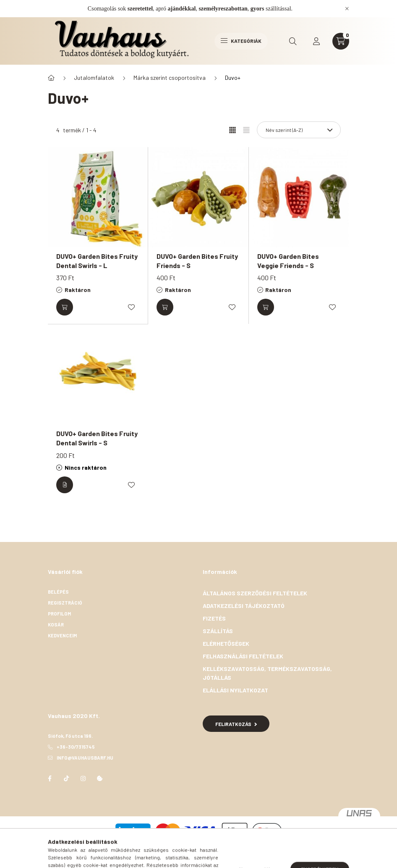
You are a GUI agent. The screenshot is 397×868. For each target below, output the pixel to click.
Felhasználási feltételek (243, 656)
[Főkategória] (51, 78)
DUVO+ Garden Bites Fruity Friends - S (197, 261)
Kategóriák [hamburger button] (241, 41)
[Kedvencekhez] (131, 307)
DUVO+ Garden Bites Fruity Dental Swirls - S (97, 438)
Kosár (56, 625)
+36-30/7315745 (76, 747)
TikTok (66, 779)
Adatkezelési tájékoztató (244, 606)
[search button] (293, 41)
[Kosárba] (65, 307)
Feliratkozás (236, 724)
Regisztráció (65, 603)
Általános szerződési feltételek (255, 593)
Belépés (58, 592)
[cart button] (341, 41)
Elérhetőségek (226, 643)
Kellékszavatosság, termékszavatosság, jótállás (267, 673)
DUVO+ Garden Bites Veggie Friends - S (288, 261)
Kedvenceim (63, 635)
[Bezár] (347, 8)
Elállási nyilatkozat (235, 690)
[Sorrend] (299, 130)
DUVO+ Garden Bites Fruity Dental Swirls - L (97, 261)
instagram (83, 779)
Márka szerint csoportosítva (170, 78)
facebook (50, 779)
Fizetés (214, 618)
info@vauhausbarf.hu (85, 758)
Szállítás (218, 631)
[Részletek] (65, 485)
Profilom (59, 614)
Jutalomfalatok (94, 78)
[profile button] (316, 41)
